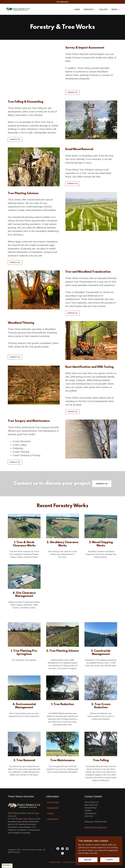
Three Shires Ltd (30, 819)
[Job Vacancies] (62, 2)
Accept (110, 860)
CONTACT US (72, 92)
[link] (18, 9)
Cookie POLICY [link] (69, 862)
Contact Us (102, 484)
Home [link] (77, 10)
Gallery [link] (103, 10)
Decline (88, 860)
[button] (90, 10)
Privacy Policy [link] (55, 862)
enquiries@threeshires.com (96, 827)
